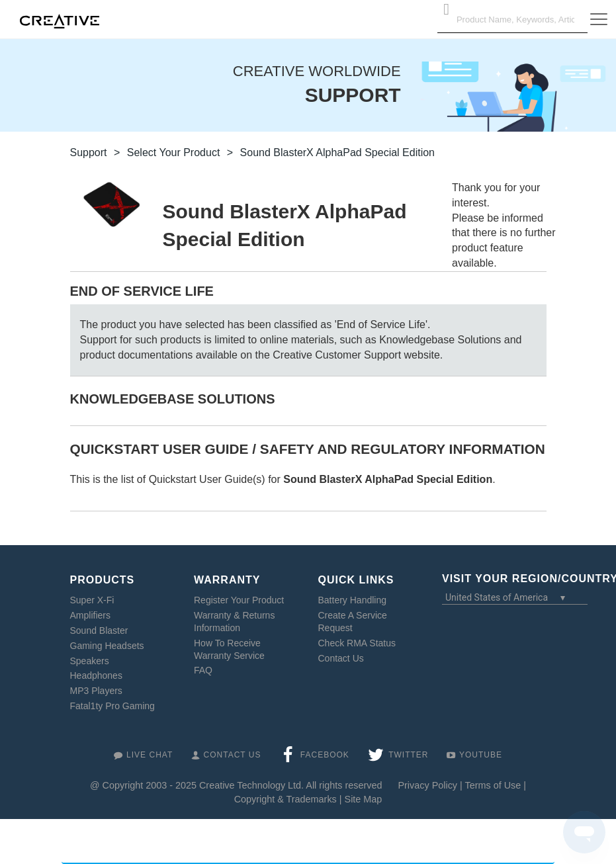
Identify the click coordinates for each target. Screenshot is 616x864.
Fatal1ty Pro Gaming (112, 706)
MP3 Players (96, 691)
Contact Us (341, 658)
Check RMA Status (357, 643)
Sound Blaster (99, 630)
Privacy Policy (427, 785)
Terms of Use (493, 785)
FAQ (203, 670)
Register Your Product (239, 600)
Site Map (364, 799)
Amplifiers (90, 615)
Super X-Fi (92, 600)
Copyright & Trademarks (286, 799)
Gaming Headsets (107, 646)
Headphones (96, 675)
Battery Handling (353, 600)
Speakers (90, 661)
